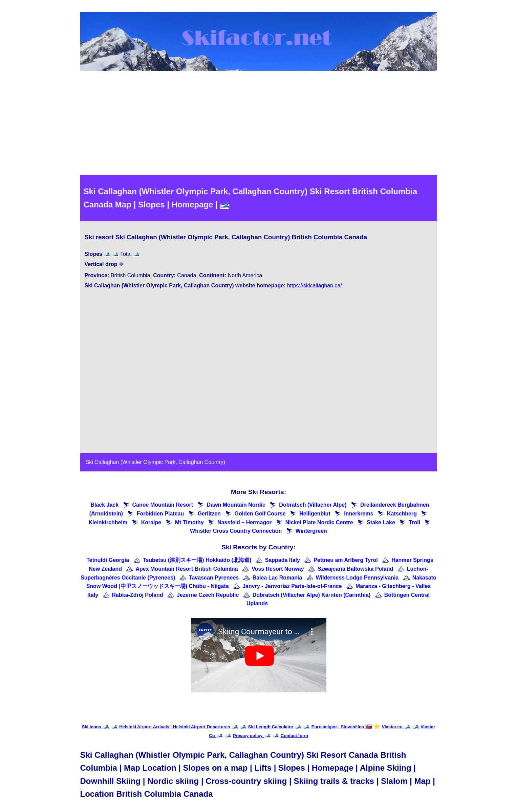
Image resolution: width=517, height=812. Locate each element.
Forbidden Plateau (160, 514)
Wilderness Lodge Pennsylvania (357, 578)
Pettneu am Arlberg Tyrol (346, 560)
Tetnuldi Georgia (108, 560)
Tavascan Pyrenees (214, 578)
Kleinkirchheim (108, 522)
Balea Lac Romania (277, 578)
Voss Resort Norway (278, 569)
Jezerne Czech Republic (208, 595)
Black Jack (104, 505)
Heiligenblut (315, 514)
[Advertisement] (259, 124)
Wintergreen (311, 531)
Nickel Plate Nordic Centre (319, 522)
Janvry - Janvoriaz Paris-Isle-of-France (292, 586)
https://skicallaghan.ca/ (315, 286)
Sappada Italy (283, 560)
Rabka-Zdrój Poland (138, 595)
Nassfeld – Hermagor (244, 522)
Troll (414, 522)
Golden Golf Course (260, 514)
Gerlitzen (209, 514)
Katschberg (402, 514)
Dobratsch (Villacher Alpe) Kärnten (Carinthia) (312, 595)
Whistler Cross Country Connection (236, 531)
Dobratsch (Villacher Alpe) (313, 505)
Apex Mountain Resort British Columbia (187, 569)
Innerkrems (359, 514)
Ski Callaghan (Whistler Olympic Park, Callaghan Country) (156, 462)
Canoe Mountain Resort (163, 505)
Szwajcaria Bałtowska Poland (355, 569)
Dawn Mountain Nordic (236, 505)
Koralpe (151, 522)
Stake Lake (381, 522)
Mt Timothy (189, 522)
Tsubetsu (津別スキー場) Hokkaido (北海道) (197, 560)
